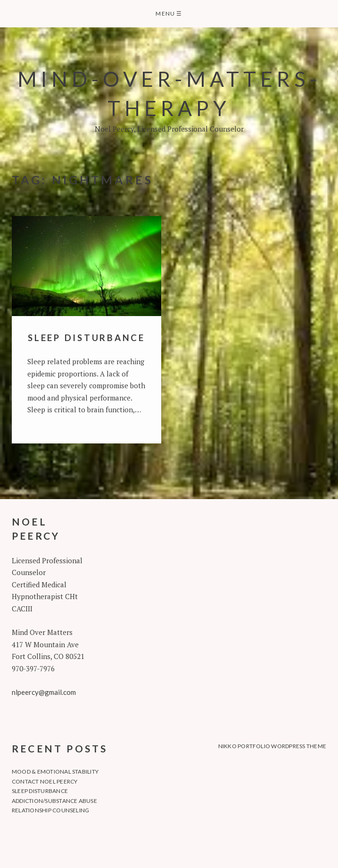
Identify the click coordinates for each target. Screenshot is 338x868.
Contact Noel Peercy (45, 781)
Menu (169, 13)
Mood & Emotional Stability (55, 772)
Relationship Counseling (51, 810)
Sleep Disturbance (87, 338)
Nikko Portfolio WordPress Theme (272, 746)
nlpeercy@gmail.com (44, 692)
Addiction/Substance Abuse (54, 801)
